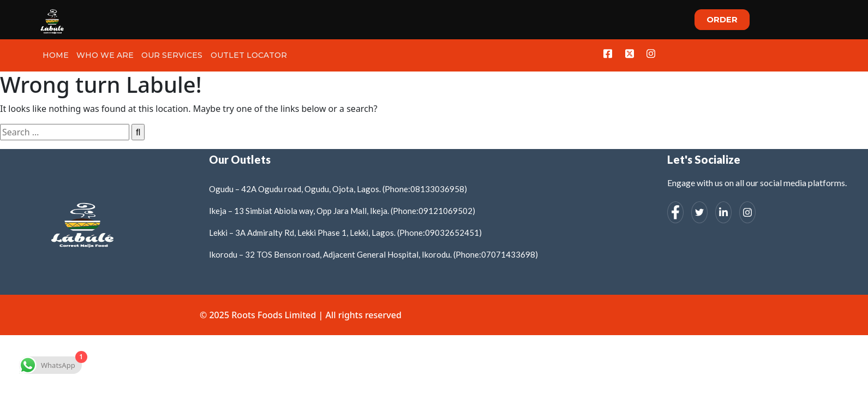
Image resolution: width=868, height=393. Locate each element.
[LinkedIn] (723, 212)
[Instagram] (651, 53)
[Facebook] (607, 53)
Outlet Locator (246, 55)
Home (55, 55)
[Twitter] (629, 53)
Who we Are (104, 55)
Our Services (170, 55)
